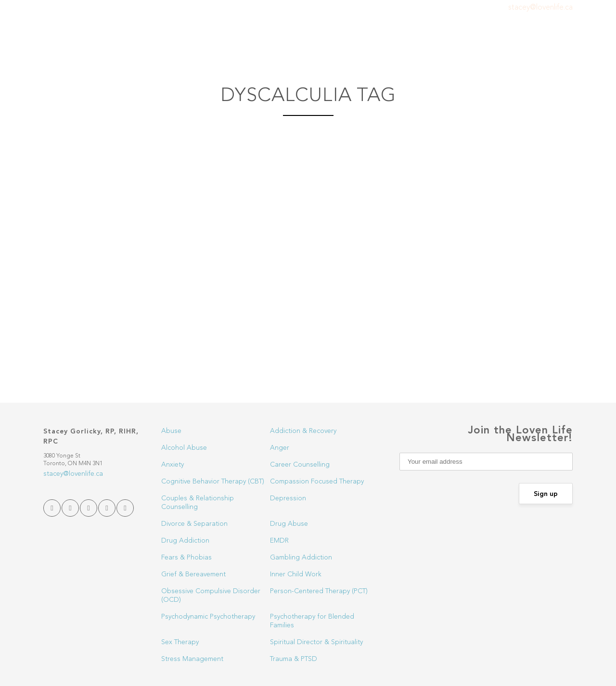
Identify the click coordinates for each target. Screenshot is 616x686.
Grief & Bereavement (193, 574)
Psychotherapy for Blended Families (312, 621)
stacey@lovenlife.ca (540, 8)
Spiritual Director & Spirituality (316, 642)
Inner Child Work (296, 574)
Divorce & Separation (194, 524)
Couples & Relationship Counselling (198, 503)
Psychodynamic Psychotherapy (208, 617)
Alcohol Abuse (184, 448)
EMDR (279, 541)
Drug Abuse (289, 524)
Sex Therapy (180, 642)
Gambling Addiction (301, 558)
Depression (288, 498)
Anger (280, 448)
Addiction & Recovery (303, 431)
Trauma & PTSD (294, 659)
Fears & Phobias (186, 558)
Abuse (171, 431)
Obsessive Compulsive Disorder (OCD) (211, 596)
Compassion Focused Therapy (317, 482)
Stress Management (192, 659)
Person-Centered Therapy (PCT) (319, 591)
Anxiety (173, 465)
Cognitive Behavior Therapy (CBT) (213, 482)
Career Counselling (300, 465)
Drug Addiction (185, 541)
